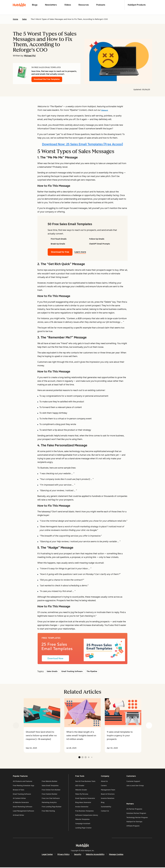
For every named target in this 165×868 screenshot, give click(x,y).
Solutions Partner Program (136, 814)
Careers (104, 786)
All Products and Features (23, 782)
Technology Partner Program (137, 818)
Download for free (60, 252)
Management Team (108, 790)
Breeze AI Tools (19, 790)
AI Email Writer (18, 816)
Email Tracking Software (22, 794)
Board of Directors (108, 794)
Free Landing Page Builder (52, 807)
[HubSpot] (82, 846)
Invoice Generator (82, 807)
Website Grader (81, 790)
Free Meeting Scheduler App (24, 786)
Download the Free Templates (47, 79)
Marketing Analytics (49, 803)
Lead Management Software (23, 811)
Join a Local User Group (135, 786)
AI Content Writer (19, 799)
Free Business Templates (84, 811)
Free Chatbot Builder (50, 794)
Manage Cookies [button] (116, 855)
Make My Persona (82, 794)
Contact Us (105, 811)
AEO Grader (80, 786)
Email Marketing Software (23, 807)
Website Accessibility (95, 855)
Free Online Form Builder (51, 790)
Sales (24, 19)
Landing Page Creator (83, 828)
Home (15, 19)
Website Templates (82, 820)
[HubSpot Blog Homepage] (19, 5)
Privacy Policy (63, 855)
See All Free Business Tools (85, 782)
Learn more (82, 252)
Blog (103, 803)
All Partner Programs (134, 809)
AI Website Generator (21, 803)
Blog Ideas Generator (83, 803)
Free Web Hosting (48, 811)
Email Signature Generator (85, 799)
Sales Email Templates (50, 786)
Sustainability (106, 807)
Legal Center (47, 855)
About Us (104, 782)
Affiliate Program (133, 826)
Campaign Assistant (83, 824)
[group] (42, 725)
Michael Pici (30, 56)
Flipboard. (105, 110)
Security (78, 855)
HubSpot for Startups (134, 822)
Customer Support (133, 782)
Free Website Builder (50, 782)
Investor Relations (108, 799)
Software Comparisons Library (87, 816)
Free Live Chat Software (51, 799)
